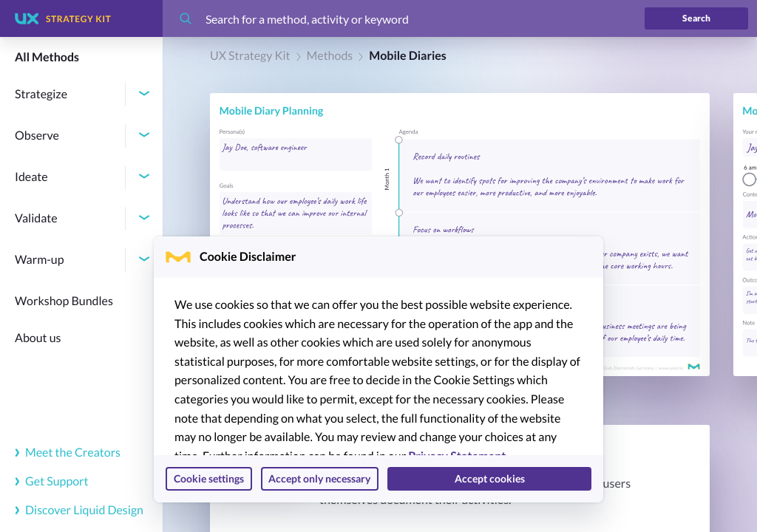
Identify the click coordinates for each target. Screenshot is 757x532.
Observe (37, 136)
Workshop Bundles (64, 301)
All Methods (47, 57)
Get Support (52, 481)
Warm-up (40, 260)
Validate (36, 218)
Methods (330, 56)
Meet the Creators (68, 453)
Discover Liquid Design (79, 510)
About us (38, 338)
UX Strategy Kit (250, 56)
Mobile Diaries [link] (408, 56)
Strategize (41, 94)
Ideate (31, 177)
